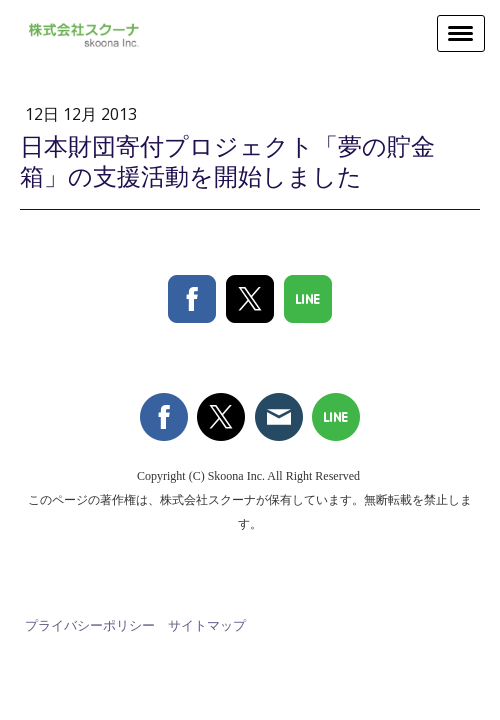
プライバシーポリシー (90, 625)
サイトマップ (207, 625)
